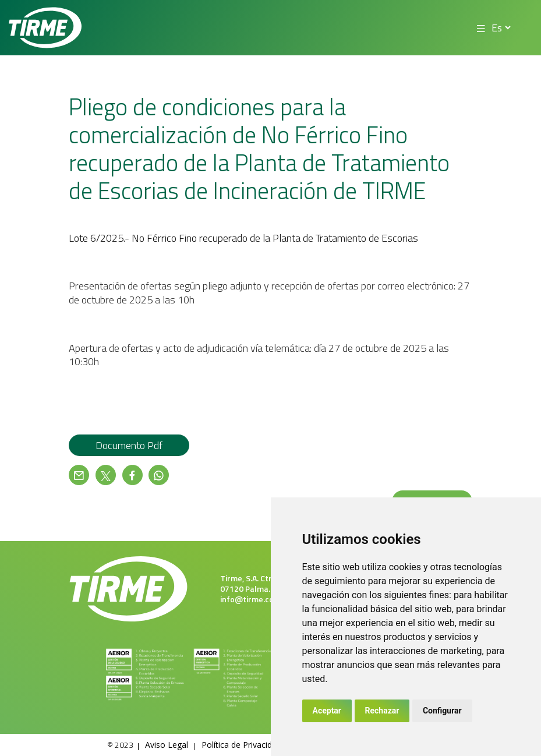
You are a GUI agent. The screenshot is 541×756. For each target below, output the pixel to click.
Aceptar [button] (327, 711)
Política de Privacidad (241, 745)
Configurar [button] (442, 711)
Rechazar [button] (382, 711)
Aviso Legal (167, 745)
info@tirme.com (250, 599)
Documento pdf (129, 445)
